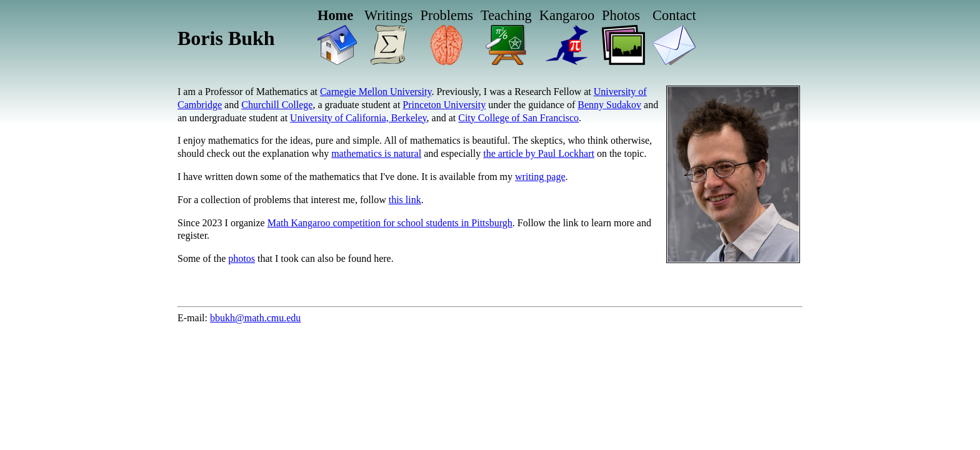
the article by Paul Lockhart (539, 153)
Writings (388, 15)
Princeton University (444, 105)
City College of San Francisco (518, 118)
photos (242, 258)
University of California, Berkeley (358, 118)
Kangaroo (567, 15)
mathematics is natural (376, 153)
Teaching (506, 15)
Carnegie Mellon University (376, 92)
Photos (621, 15)
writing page (540, 177)
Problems (447, 15)
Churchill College (277, 105)
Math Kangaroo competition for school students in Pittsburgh (390, 223)
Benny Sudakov (609, 105)
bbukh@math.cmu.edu (255, 318)
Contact (674, 15)
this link (405, 200)
